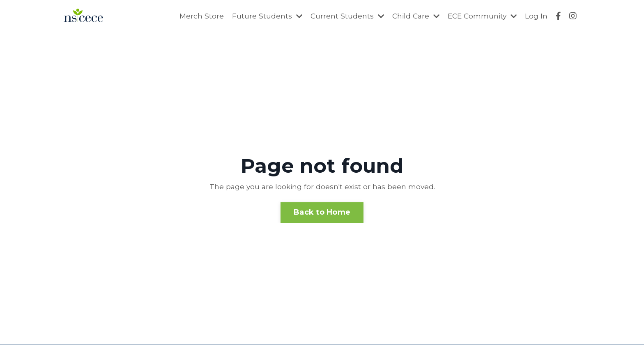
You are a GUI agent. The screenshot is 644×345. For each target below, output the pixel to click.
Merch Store (195, 16)
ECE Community (481, 16)
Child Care (412, 16)
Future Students (261, 16)
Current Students (342, 16)
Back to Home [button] (322, 213)
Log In (536, 16)
